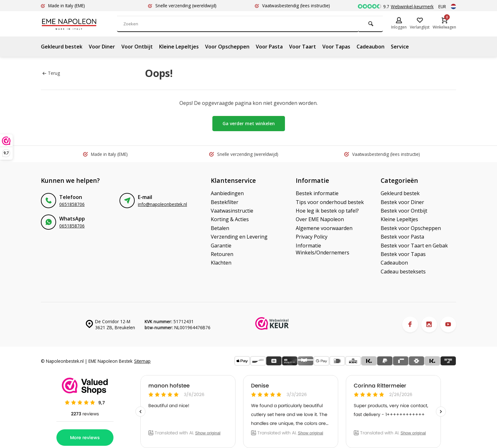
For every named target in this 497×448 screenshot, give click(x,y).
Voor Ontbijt (137, 47)
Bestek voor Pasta (402, 237)
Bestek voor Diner (402, 202)
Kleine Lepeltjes (179, 47)
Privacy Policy (312, 237)
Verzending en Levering (239, 237)
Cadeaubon (371, 47)
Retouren (222, 254)
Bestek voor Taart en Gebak (414, 246)
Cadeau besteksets (403, 272)
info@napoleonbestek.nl (162, 204)
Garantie (221, 246)
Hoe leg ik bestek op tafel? (327, 211)
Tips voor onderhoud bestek (330, 202)
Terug (51, 73)
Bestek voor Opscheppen (411, 228)
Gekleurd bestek (62, 47)
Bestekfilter (225, 202)
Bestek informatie (317, 193)
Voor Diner (102, 47)
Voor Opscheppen (227, 47)
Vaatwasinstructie (232, 211)
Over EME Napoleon (320, 219)
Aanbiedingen (227, 193)
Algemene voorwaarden (324, 228)
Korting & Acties (230, 219)
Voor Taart (303, 47)
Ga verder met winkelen (249, 123)
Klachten (221, 263)
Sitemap (142, 361)
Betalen (220, 228)
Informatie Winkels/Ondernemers (323, 249)
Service (400, 47)
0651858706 (72, 204)
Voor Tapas (336, 47)
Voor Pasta (269, 47)
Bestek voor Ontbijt (404, 211)
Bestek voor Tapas (403, 254)
